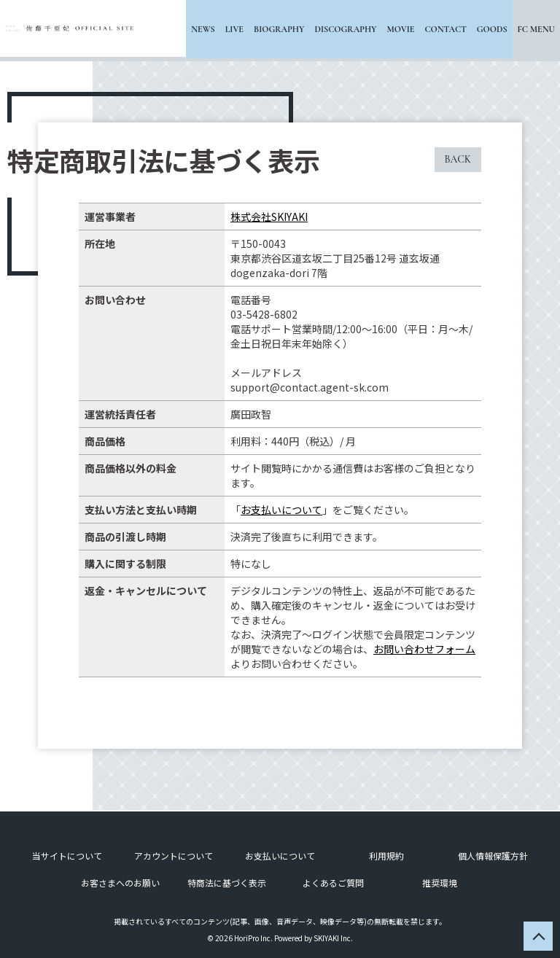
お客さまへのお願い (120, 881)
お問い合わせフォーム (424, 649)
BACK (458, 159)
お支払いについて (281, 510)
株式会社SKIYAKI (269, 217)
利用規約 (386, 854)
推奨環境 (440, 881)
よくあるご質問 (333, 881)
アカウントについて (174, 854)
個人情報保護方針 (493, 854)
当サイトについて (67, 854)
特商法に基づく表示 (227, 881)
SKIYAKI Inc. (333, 936)
